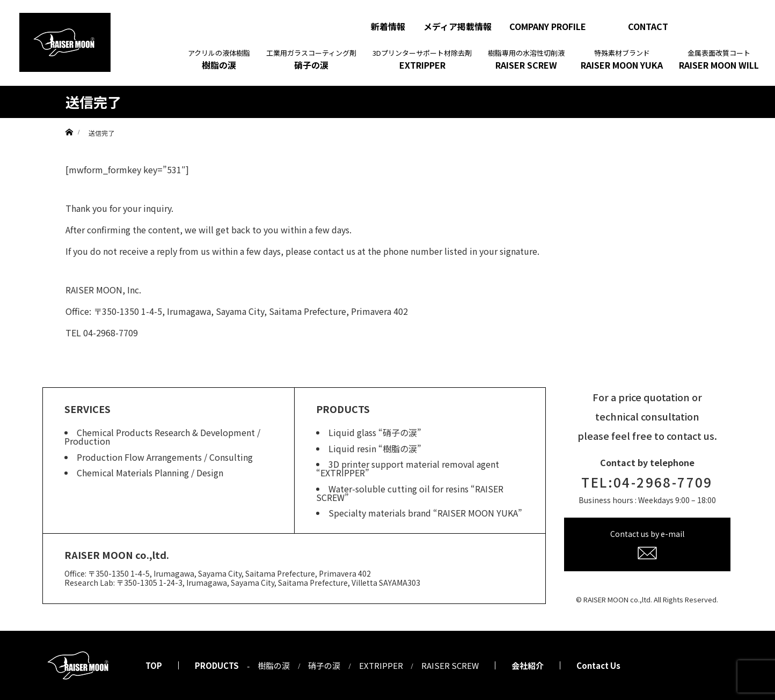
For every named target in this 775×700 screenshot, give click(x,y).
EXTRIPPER (422, 60)
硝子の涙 (311, 60)
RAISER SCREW (526, 60)
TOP (154, 665)
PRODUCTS (217, 665)
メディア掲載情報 (458, 26)
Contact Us (598, 665)
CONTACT (648, 26)
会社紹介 (528, 665)
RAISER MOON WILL (719, 60)
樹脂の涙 (219, 60)
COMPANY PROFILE (548, 26)
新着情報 (388, 26)
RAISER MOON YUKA (622, 60)
